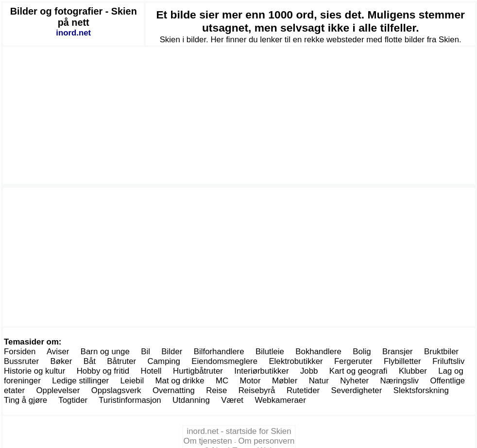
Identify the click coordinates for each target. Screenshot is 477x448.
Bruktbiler (441, 352)
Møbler (285, 381)
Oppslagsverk (116, 390)
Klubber (413, 371)
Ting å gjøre (26, 400)
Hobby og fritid (103, 371)
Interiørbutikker (261, 371)
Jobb (309, 371)
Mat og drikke (180, 381)
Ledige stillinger (80, 381)
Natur (319, 381)
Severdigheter (357, 390)
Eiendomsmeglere (224, 361)
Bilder (172, 352)
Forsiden (20, 352)
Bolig (362, 352)
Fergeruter (353, 361)
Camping (164, 361)
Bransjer (398, 352)
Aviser (58, 352)
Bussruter (21, 361)
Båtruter (121, 361)
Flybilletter (402, 361)
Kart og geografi (358, 371)
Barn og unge (105, 352)
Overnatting (174, 390)
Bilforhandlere (219, 352)
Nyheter (354, 381)
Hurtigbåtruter (198, 371)
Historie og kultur (34, 371)
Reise (216, 390)
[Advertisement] (239, 116)
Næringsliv (400, 381)
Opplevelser (58, 390)
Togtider (73, 400)
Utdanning (191, 400)
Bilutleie (270, 352)
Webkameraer (280, 400)
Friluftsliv (448, 361)
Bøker (61, 361)
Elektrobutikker (296, 361)
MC (222, 381)
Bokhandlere (318, 352)
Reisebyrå (257, 390)
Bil (145, 352)
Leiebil (132, 381)
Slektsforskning (421, 390)
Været (232, 400)
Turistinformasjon (130, 400)
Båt (90, 361)
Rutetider (303, 390)
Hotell (151, 371)
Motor (250, 381)
